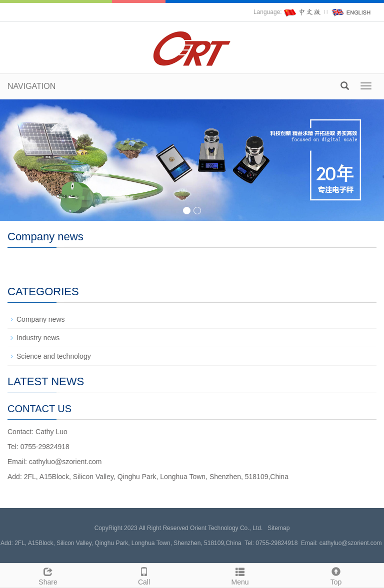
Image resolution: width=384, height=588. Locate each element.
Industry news (38, 338)
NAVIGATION (31, 86)
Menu (240, 575)
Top (336, 575)
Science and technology (54, 356)
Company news (41, 319)
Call (144, 575)
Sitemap (278, 528)
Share (48, 575)
